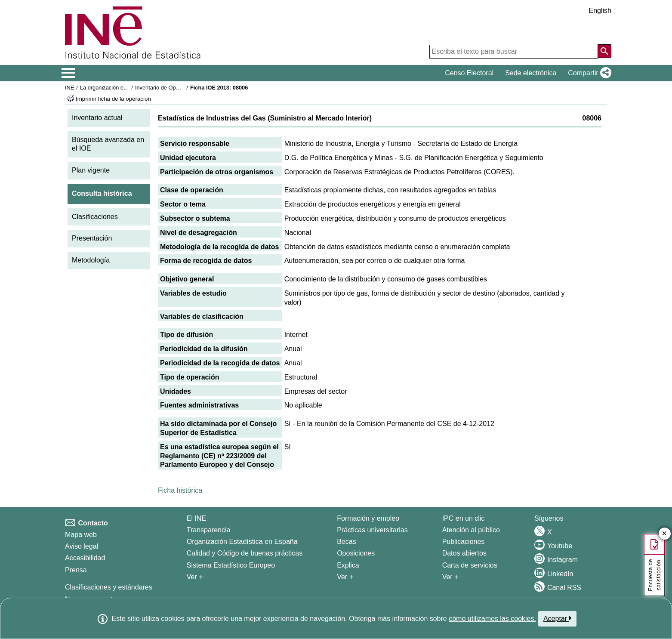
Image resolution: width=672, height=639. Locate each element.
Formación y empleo (368, 518)
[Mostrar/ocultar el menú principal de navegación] (69, 73)
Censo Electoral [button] (469, 73)
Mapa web (81, 535)
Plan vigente (91, 170)
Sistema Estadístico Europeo (231, 565)
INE (69, 88)
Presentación (92, 238)
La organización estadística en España (127, 88)
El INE (196, 518)
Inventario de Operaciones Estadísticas (183, 88)
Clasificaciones (95, 217)
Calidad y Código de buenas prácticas (245, 553)
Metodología (91, 260)
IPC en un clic (464, 518)
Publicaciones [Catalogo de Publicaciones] (464, 542)
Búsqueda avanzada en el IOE (108, 144)
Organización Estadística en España (242, 542)
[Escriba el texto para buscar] (514, 52)
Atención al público (471, 530)
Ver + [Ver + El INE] (195, 577)
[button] (588, 73)
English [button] (600, 11)
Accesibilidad (85, 558)
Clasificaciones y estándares (109, 587)
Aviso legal (82, 546)
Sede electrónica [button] (531, 73)
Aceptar (557, 618)
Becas (346, 542)
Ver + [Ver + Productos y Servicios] (450, 577)
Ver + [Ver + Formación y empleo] (345, 577)
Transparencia (209, 530)
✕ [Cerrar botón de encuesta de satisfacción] (664, 534)
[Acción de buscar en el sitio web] (604, 51)
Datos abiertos (464, 553)
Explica (348, 565)
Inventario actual (97, 118)
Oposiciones (356, 553)
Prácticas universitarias (372, 530)
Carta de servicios (470, 565)
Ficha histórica (180, 490)
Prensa (76, 570)
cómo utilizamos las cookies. (492, 619)
